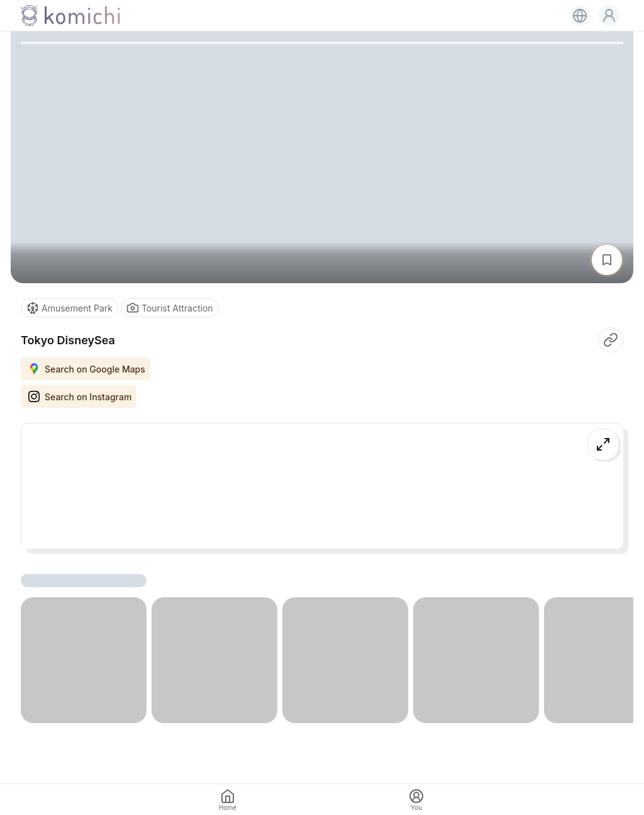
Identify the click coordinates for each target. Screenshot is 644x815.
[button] (609, 15)
